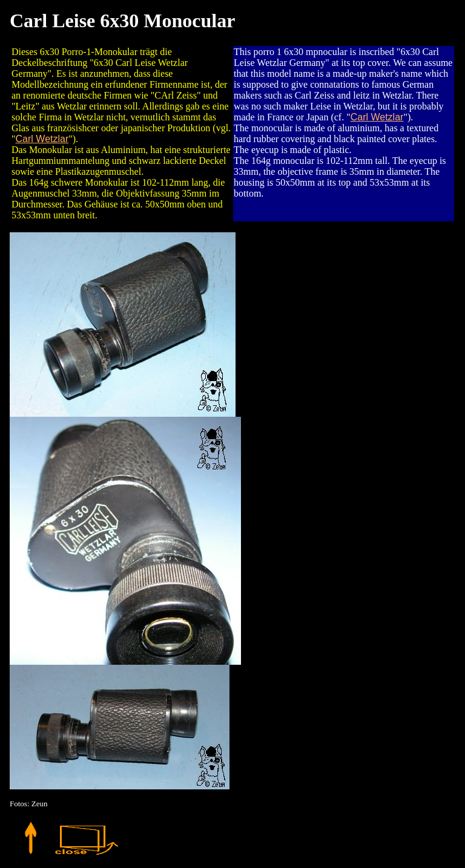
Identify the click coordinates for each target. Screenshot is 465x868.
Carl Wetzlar (42, 139)
